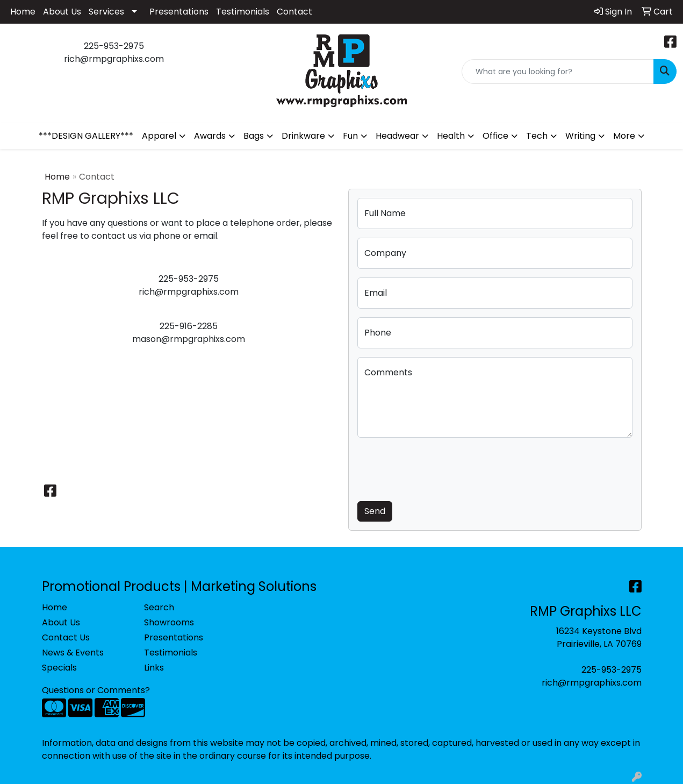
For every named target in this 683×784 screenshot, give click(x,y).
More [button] (624, 136)
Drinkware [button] (303, 136)
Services (106, 12)
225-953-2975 (612, 670)
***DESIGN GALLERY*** (86, 136)
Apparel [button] (159, 136)
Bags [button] (254, 136)
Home (23, 12)
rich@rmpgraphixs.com (592, 683)
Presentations (179, 12)
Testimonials (243, 12)
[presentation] (439, 467)
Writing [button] (580, 136)
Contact (294, 12)
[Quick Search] (558, 72)
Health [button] (451, 136)
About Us (62, 12)
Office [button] (495, 136)
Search (159, 607)
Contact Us (66, 637)
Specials (59, 668)
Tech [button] (537, 136)
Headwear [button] (397, 136)
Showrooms (169, 622)
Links (154, 668)
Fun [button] (350, 136)
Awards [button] (210, 136)
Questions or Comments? (96, 690)
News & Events (73, 653)
